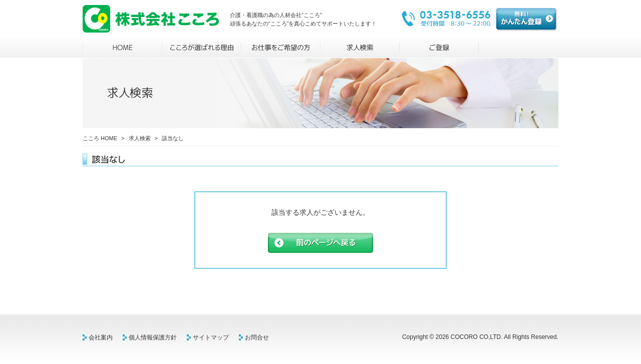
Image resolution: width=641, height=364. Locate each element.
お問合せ (257, 337)
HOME (122, 48)
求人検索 (360, 48)
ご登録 (439, 48)
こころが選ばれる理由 (202, 48)
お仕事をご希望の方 (281, 48)
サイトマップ (211, 337)
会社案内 (101, 337)
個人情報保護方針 (153, 337)
